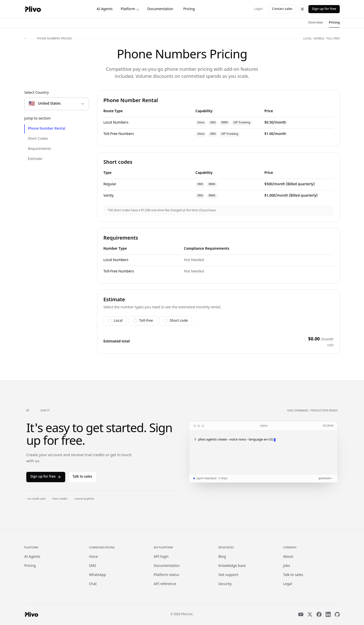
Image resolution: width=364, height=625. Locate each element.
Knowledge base (232, 566)
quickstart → (326, 478)
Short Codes (38, 139)
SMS (93, 566)
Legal (288, 584)
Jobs (287, 566)
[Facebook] (319, 614)
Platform (130, 9)
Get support (228, 575)
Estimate (35, 159)
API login (161, 557)
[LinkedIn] (328, 614)
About (288, 557)
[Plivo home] (33, 9)
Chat (93, 584)
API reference (165, 584)
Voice (93, 557)
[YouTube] (301, 614)
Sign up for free (324, 9)
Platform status (166, 575)
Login (258, 9)
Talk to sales (82, 477)
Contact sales (282, 9)
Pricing (189, 9)
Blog (222, 557)
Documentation (160, 9)
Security (225, 584)
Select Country (37, 93)
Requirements (39, 149)
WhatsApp (97, 575)
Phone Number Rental (47, 129)
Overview (315, 23)
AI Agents (105, 9)
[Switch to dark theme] (302, 9)
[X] (310, 614)
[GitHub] (337, 614)
